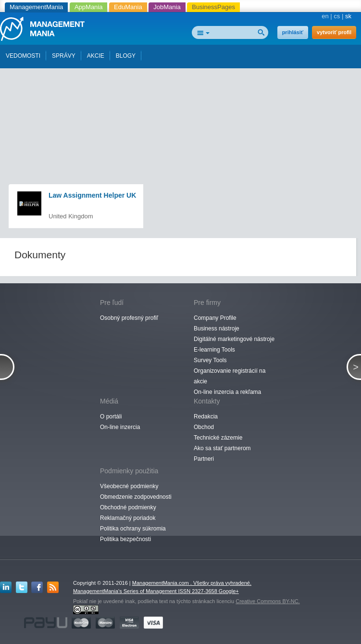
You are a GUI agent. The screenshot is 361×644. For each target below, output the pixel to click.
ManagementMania (36, 7)
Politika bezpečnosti (125, 539)
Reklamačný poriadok (128, 518)
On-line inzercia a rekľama (227, 392)
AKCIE (96, 56)
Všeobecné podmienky (129, 486)
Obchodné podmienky (128, 507)
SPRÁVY (64, 56)
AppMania (89, 7)
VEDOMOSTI (23, 56)
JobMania (167, 7)
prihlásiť (293, 32)
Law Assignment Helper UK (92, 195)
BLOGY (126, 56)
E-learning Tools (214, 350)
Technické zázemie (218, 438)
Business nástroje (217, 328)
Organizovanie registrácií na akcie (230, 376)
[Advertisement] (182, 86)
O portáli (111, 417)
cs (337, 16)
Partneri (204, 459)
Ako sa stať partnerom (222, 448)
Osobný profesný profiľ (129, 318)
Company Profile (215, 318)
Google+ (229, 591)
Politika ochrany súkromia (133, 529)
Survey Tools (210, 360)
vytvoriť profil (334, 32)
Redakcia (206, 417)
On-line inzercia (120, 427)
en (325, 16)
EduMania (128, 7)
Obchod (204, 427)
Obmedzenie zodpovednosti (136, 497)
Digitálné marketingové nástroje (234, 339)
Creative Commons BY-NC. (268, 601)
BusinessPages (213, 7)
